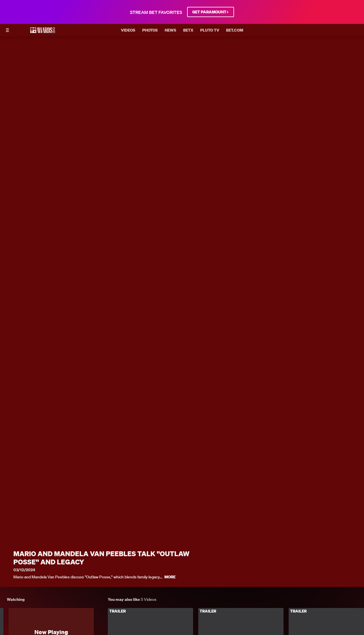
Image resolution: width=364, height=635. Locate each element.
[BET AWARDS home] (43, 32)
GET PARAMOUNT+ (211, 12)
